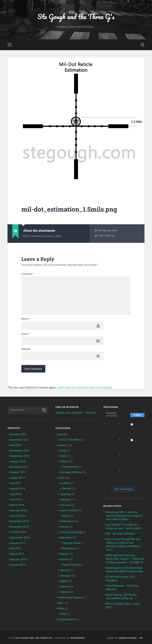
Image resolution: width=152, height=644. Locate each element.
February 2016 (18, 511)
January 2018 (18, 462)
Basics (66, 516)
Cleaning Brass (71, 543)
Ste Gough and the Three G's (76, 17)
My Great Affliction (71, 473)
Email (25, 335)
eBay (63, 613)
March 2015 (17, 554)
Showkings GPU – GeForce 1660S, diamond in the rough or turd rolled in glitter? (124, 517)
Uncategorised (66, 618)
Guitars (62, 446)
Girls (60, 436)
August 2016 (17, 489)
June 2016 (16, 500)
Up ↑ (142, 637)
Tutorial (65, 591)
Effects (64, 462)
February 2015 (18, 559)
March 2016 (17, 505)
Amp (63, 452)
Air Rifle (65, 484)
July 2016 (16, 495)
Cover (64, 457)
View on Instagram (124, 490)
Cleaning (65, 495)
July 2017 (16, 484)
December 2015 (19, 521)
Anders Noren (128, 637)
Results (67, 489)
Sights (64, 580)
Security (65, 570)
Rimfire (64, 559)
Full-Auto (65, 505)
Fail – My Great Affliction (120, 535)
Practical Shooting (71, 532)
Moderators (67, 521)
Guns (61, 479)
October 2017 (18, 473)
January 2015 (18, 564)
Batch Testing (71, 564)
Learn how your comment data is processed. (85, 389)
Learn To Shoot (69, 511)
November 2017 (19, 468)
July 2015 (16, 548)
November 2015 (19, 527)
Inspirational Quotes (70, 597)
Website (26, 351)
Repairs (65, 554)
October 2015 (18, 532)
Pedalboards (70, 468)
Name (25, 320)
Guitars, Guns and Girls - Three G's (76, 414)
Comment (28, 274)
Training (65, 586)
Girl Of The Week (70, 441)
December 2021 (19, 441)
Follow (137, 416)
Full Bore (65, 500)
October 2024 (18, 436)
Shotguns (66, 575)
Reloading (66, 538)
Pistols (64, 527)
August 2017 (17, 479)
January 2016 (18, 516)
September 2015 (20, 538)
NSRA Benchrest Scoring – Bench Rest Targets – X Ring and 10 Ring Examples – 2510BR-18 (125, 559)
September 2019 (20, 457)
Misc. (61, 602)
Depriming (69, 548)
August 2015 (17, 543)
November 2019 (19, 452)
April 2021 (16, 446)
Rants (61, 607)
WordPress (78, 637)
